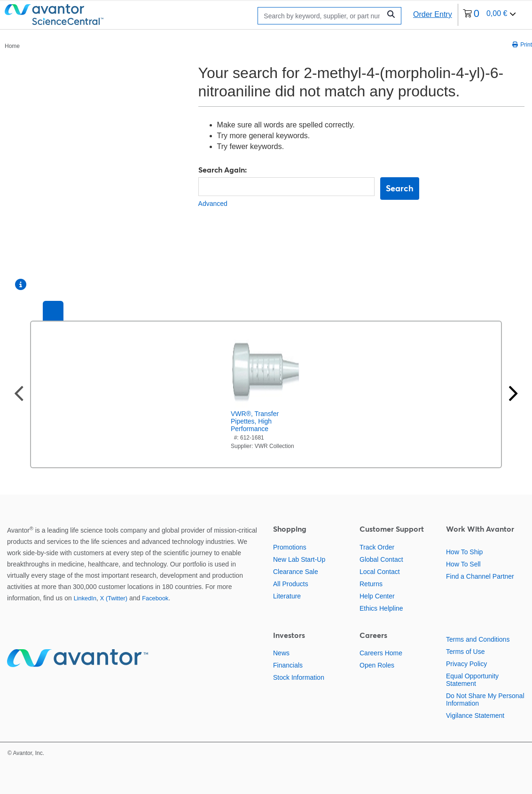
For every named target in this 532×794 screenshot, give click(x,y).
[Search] (322, 16)
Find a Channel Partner (480, 576)
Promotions (290, 547)
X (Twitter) (114, 598)
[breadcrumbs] (12, 46)
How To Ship (464, 552)
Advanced (213, 204)
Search (400, 188)
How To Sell (463, 564)
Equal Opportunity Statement (472, 680)
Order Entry (433, 14)
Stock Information (299, 677)
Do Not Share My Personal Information (485, 700)
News (281, 653)
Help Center (377, 596)
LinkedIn (85, 598)
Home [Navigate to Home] (12, 46)
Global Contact (381, 559)
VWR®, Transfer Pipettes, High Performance (255, 421)
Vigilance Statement (475, 715)
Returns (371, 584)
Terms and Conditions (478, 639)
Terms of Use (465, 652)
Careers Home (381, 653)
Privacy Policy (466, 664)
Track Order (377, 547)
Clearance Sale (296, 572)
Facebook (155, 598)
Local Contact (380, 572)
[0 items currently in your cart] (490, 15)
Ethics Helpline (381, 608)
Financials (288, 665)
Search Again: (223, 170)
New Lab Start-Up (299, 559)
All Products (291, 584)
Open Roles (377, 665)
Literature (287, 596)
